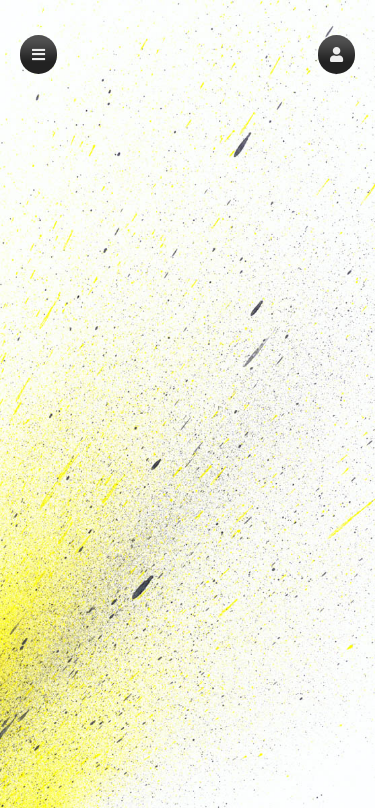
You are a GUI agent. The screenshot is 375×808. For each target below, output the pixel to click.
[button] (336, 54)
